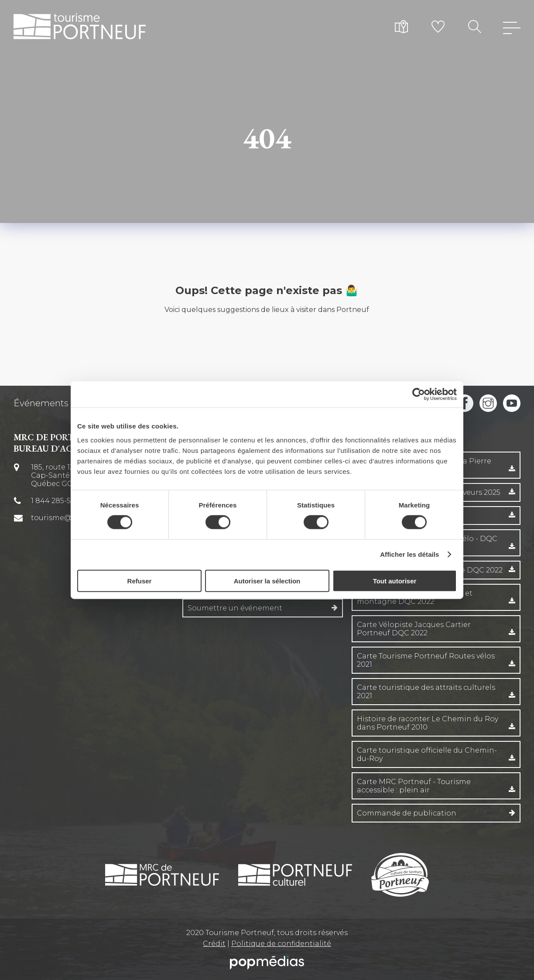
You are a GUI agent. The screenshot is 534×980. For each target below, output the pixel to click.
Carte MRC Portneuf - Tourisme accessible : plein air (414, 786)
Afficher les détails (409, 554)
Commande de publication (407, 813)
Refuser (140, 581)
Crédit (214, 944)
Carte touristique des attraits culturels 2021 (426, 692)
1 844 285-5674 (57, 501)
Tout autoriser (395, 581)
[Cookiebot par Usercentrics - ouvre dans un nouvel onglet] (419, 394)
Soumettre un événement (235, 608)
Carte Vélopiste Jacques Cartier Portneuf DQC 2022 (414, 629)
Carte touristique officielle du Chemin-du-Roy (427, 754)
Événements (41, 403)
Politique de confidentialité (281, 944)
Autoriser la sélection (267, 581)
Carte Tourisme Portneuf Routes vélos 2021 (426, 660)
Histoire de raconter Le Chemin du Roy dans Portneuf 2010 (428, 723)
